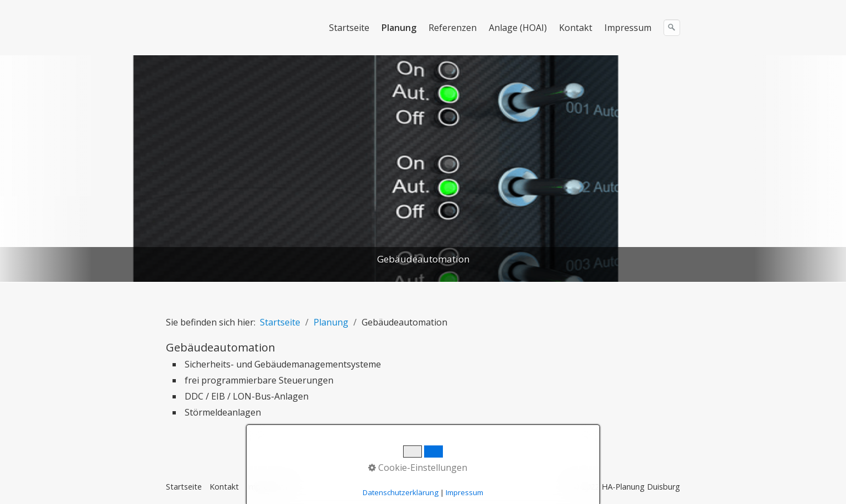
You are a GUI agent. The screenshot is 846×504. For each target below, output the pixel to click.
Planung (399, 28)
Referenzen (453, 28)
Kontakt (576, 28)
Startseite (349, 28)
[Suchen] (672, 28)
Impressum (628, 28)
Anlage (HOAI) (518, 28)
